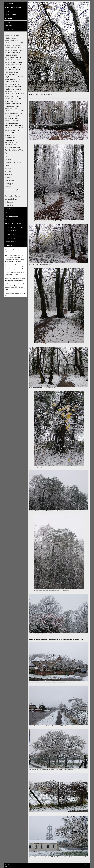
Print (6, 865)
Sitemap (10, 865)
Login (87, 865)
